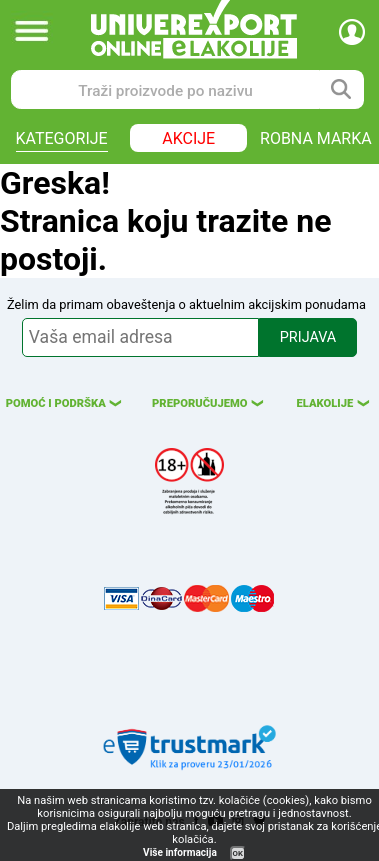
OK (238, 853)
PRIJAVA (308, 337)
